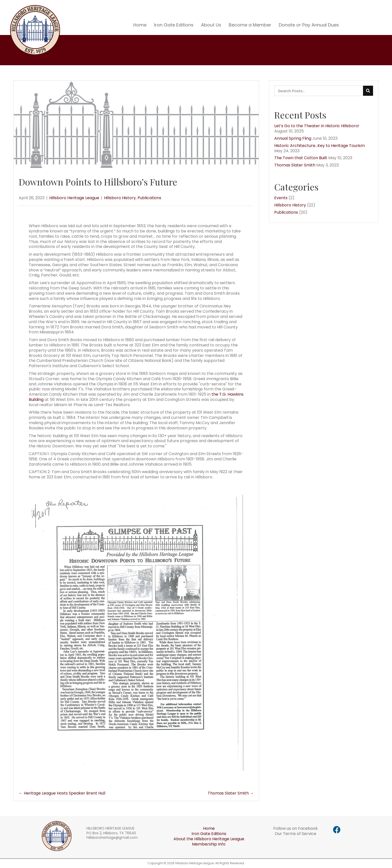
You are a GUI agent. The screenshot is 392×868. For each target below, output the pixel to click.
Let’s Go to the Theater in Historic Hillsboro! (317, 126)
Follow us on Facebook (295, 828)
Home (209, 828)
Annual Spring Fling (293, 138)
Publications (149, 198)
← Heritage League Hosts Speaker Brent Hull (62, 793)
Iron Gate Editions (209, 834)
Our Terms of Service (295, 834)
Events (281, 198)
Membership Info (209, 844)
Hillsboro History (120, 198)
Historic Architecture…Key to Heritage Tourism (319, 146)
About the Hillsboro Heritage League (209, 839)
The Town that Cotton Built (301, 158)
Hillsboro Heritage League (74, 198)
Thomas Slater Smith (295, 165)
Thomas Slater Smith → (231, 793)
